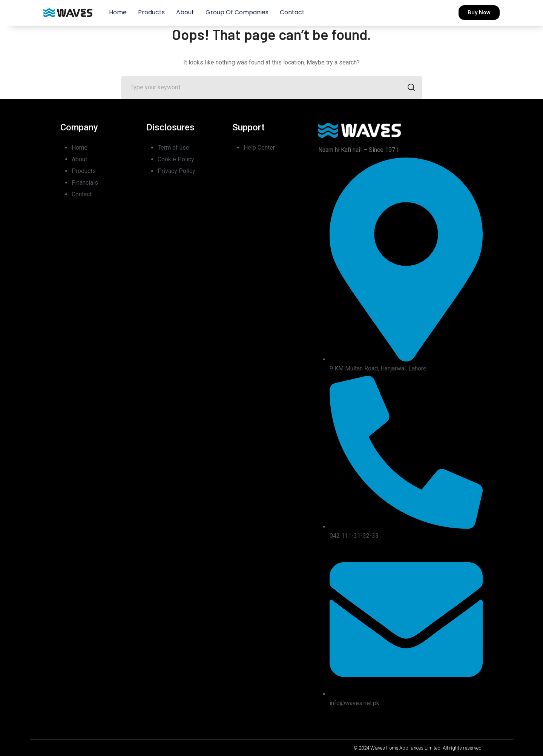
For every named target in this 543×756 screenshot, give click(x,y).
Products (151, 12)
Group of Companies (237, 12)
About (185, 12)
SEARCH (409, 88)
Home (118, 12)
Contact (292, 12)
